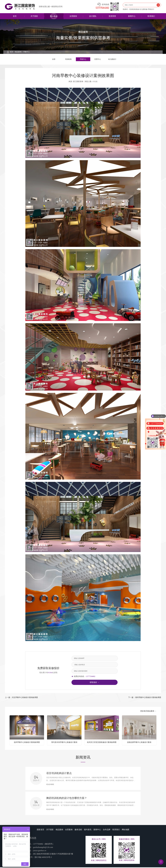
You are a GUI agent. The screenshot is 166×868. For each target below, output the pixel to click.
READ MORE (50, 785)
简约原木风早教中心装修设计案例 (64, 743)
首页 (15, 16)
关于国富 (34, 16)
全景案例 (73, 16)
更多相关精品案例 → (148, 712)
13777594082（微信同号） (44, 845)
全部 (54, 60)
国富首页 (40, 830)
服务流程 (78, 830)
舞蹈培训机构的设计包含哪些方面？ (67, 799)
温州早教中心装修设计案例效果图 (27, 743)
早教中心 (27, 52)
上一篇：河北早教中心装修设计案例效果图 (21, 698)
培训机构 (68, 60)
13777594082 (102, 8)
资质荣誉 (112, 16)
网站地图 (126, 830)
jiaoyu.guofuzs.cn (40, 851)
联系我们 (151, 16)
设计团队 (93, 16)
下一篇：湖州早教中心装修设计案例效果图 (145, 698)
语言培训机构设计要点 (59, 774)
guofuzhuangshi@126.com (43, 848)
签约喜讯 (88, 830)
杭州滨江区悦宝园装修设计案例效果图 (102, 743)
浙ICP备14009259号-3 (43, 858)
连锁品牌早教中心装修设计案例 (139, 743)
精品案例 (54, 16)
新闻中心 (132, 16)
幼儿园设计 (112, 60)
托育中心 (98, 60)
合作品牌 (107, 830)
